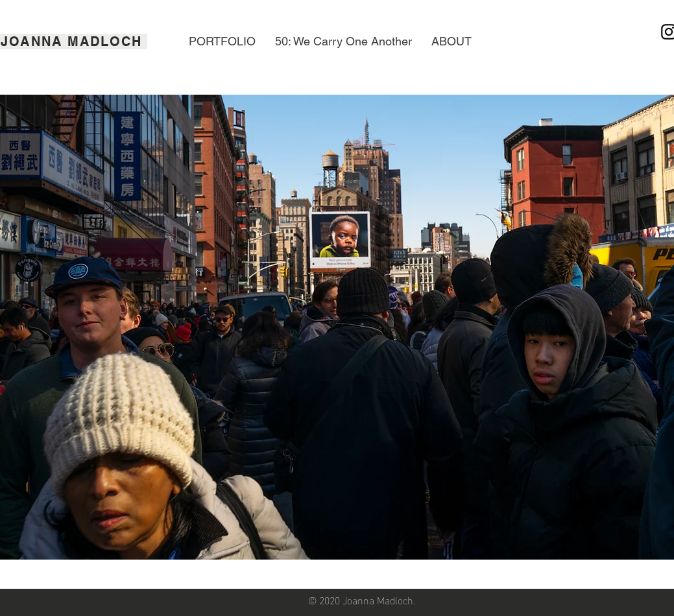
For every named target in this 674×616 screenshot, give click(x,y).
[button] (222, 41)
